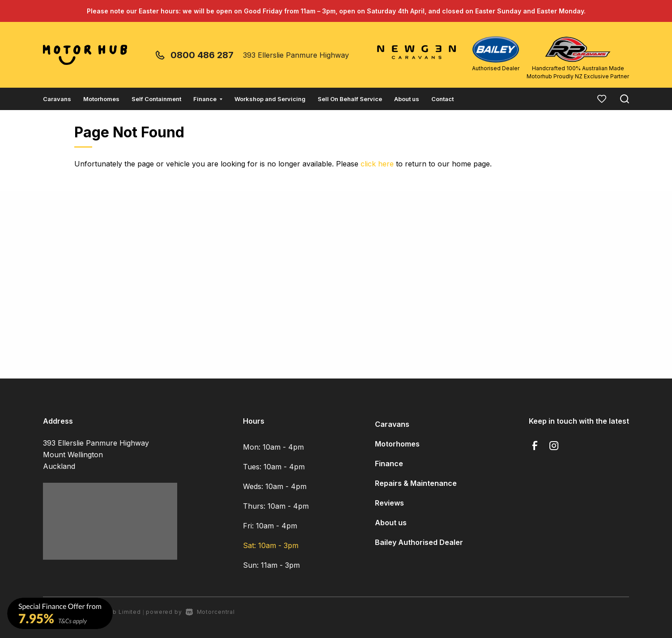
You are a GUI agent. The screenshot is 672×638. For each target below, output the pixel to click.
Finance (208, 99)
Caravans (57, 99)
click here (377, 164)
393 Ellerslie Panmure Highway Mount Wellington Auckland (96, 455)
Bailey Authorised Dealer (419, 542)
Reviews (389, 503)
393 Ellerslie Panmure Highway (296, 55)
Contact (442, 99)
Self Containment (156, 99)
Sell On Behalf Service (350, 99)
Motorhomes (101, 99)
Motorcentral (210, 612)
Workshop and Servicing (270, 99)
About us (407, 99)
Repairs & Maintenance (416, 483)
